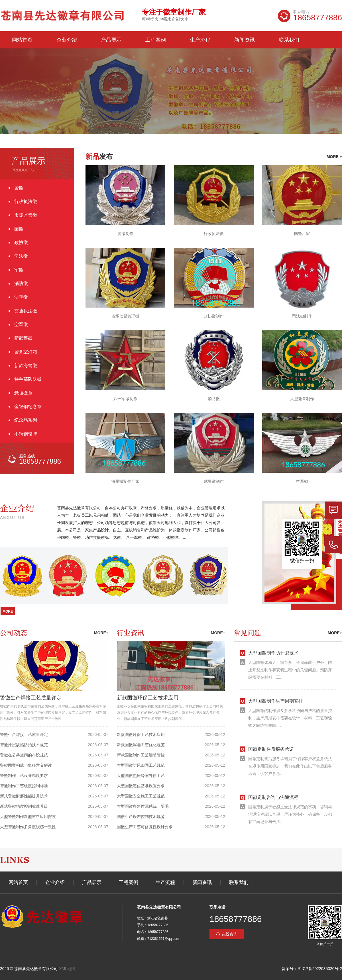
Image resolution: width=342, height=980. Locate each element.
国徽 (19, 229)
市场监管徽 (26, 215)
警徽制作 (125, 234)
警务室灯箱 (26, 352)
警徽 (19, 188)
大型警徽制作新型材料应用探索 (28, 817)
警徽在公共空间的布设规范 (24, 755)
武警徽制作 (214, 481)
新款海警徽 (26, 366)
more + (334, 157)
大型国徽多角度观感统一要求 (143, 806)
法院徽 (21, 297)
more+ (101, 633)
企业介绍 (67, 40)
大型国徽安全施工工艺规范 (141, 796)
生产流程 (200, 40)
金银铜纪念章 (28, 407)
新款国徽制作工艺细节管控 (141, 755)
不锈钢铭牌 (26, 434)
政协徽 (21, 243)
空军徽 (21, 325)
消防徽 (21, 284)
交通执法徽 (26, 311)
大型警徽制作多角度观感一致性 (28, 827)
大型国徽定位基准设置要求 (141, 786)
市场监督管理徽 (125, 316)
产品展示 (111, 40)
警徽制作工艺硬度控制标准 (24, 786)
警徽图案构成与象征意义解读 (26, 765)
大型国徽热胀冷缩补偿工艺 (141, 776)
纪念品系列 (26, 420)
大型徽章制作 (302, 399)
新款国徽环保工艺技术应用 (148, 698)
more (8, 611)
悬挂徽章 (23, 393)
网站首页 (22, 40)
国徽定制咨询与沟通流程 (273, 797)
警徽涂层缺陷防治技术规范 (24, 745)
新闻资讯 (245, 40)
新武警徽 (23, 338)
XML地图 (67, 969)
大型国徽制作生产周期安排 (276, 701)
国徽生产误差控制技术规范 (141, 817)
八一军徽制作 (125, 399)
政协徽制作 (214, 316)
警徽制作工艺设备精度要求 (24, 776)
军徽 (19, 270)
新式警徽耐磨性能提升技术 (24, 796)
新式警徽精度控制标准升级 (24, 806)
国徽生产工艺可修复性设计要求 (145, 827)
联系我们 (289, 40)
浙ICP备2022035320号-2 (320, 969)
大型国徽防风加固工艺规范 (141, 765)
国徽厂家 (302, 234)
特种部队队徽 (28, 379)
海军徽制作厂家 (125, 481)
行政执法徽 (26, 201)
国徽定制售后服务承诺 (271, 749)
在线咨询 (229, 934)
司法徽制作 (302, 316)
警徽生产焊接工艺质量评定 (31, 698)
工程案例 (156, 40)
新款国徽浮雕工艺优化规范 (141, 745)
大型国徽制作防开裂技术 (273, 653)
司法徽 (21, 256)
